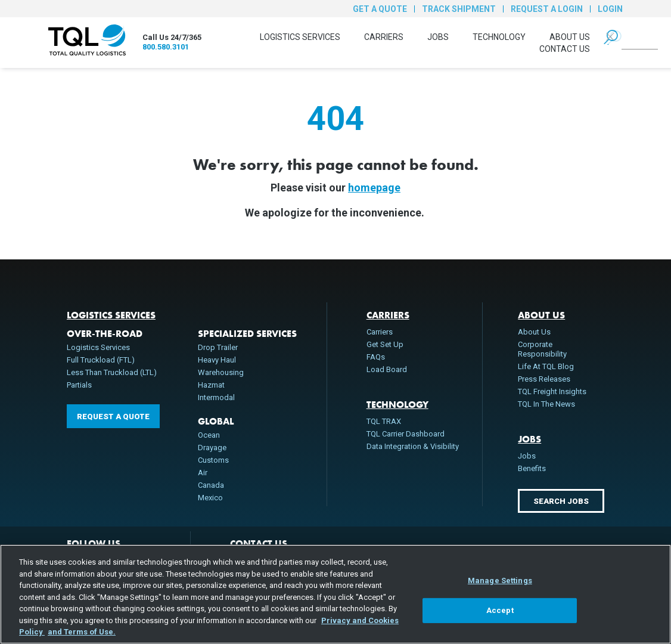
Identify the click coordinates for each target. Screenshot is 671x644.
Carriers (384, 37)
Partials (79, 385)
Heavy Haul (217, 360)
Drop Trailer (218, 347)
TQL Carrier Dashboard (406, 434)
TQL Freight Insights (552, 391)
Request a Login (547, 9)
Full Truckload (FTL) (101, 360)
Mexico (210, 498)
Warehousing (221, 372)
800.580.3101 (166, 47)
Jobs (438, 37)
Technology (499, 37)
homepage (374, 188)
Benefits (532, 468)
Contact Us (565, 49)
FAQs (376, 357)
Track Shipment (459, 9)
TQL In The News (546, 404)
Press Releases (544, 379)
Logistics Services (300, 37)
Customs (213, 460)
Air (203, 473)
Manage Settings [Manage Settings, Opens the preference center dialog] (500, 580)
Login (610, 9)
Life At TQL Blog (546, 366)
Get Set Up (385, 344)
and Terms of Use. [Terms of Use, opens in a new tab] (82, 632)
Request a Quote (113, 417)
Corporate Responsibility (542, 349)
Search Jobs (561, 501)
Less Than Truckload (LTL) (112, 372)
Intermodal (216, 397)
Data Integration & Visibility (413, 446)
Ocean (209, 435)
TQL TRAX (384, 421)
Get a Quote (380, 9)
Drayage (212, 448)
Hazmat (211, 385)
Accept (500, 610)
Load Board (387, 369)
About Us (570, 37)
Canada (211, 485)
